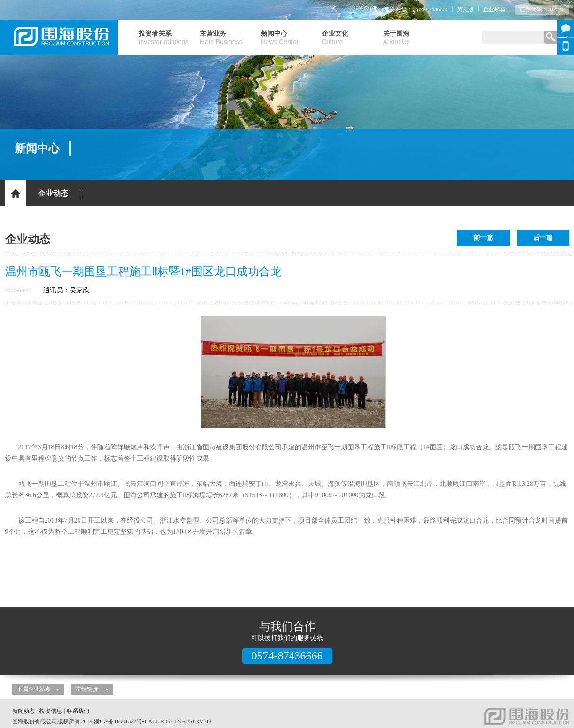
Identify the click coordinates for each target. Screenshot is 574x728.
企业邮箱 (494, 9)
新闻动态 (24, 711)
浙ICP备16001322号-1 (121, 721)
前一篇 (483, 238)
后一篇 (543, 238)
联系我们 (78, 711)
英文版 (465, 9)
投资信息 (51, 711)
